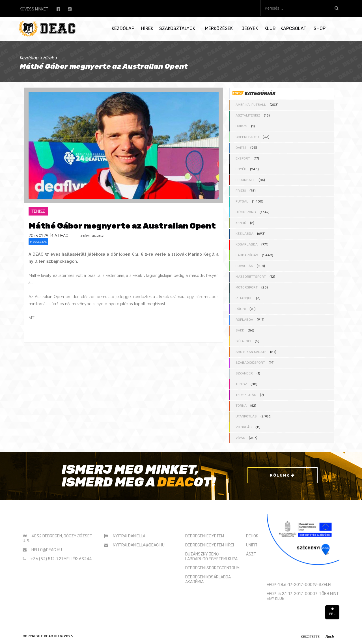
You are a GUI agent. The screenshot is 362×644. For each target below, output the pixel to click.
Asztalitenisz (248, 115)
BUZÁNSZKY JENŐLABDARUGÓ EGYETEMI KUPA (211, 557)
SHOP (320, 28)
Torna (241, 406)
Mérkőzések (219, 28)
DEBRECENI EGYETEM (205, 536)
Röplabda (244, 320)
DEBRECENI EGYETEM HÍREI (210, 545)
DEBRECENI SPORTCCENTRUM (212, 568)
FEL (332, 612)
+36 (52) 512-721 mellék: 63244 (61, 559)
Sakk (240, 330)
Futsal (242, 201)
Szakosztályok (177, 28)
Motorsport (247, 287)
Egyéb (241, 169)
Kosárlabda (247, 244)
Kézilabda (244, 234)
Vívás (240, 438)
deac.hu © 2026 (58, 636)
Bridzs (242, 126)
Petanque (244, 298)
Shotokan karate (251, 352)
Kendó (241, 223)
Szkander (244, 373)
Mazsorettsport (251, 277)
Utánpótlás (246, 416)
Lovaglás (244, 266)
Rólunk (282, 476)
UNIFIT (252, 545)
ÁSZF (251, 554)
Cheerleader (247, 137)
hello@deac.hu (47, 550)
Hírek (147, 28)
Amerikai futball (251, 105)
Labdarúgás (247, 255)
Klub (270, 28)
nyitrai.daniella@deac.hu (139, 545)
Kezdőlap (123, 28)
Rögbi (241, 309)
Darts (241, 148)
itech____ (332, 637)
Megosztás (38, 242)
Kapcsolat (293, 28)
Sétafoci (243, 341)
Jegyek (250, 28)
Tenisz (241, 384)
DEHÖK (252, 536)
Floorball (245, 180)
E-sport (243, 158)
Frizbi (241, 191)
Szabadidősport (250, 363)
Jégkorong (246, 212)
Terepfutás (246, 395)
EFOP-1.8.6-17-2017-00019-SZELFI (299, 585)
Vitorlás (244, 427)
